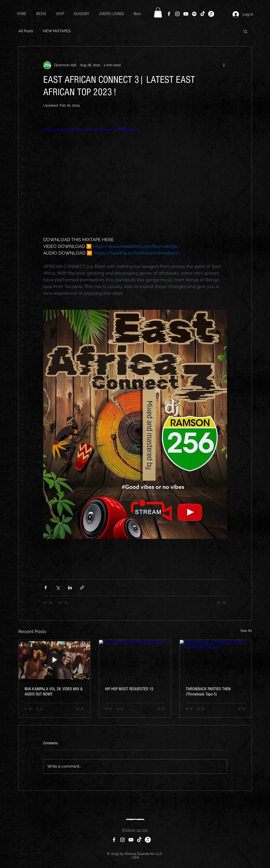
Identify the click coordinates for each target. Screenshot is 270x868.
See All (246, 631)
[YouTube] (186, 14)
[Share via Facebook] (46, 588)
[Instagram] (177, 14)
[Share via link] (82, 588)
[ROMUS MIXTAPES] (148, 840)
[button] (158, 13)
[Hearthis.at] (194, 14)
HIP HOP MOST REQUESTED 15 (129, 689)
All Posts (26, 31)
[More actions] (224, 65)
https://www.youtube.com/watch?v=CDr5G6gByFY (91, 129)
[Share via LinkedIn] (70, 588)
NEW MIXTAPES (57, 31)
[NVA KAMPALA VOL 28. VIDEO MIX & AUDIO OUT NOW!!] (55, 660)
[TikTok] (203, 14)
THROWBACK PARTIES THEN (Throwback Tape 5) (208, 692)
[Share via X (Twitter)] (58, 588)
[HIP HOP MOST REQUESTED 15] (135, 660)
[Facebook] (169, 14)
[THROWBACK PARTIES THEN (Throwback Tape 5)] (216, 660)
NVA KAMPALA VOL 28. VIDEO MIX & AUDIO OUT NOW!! (54, 692)
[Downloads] (211, 14)
